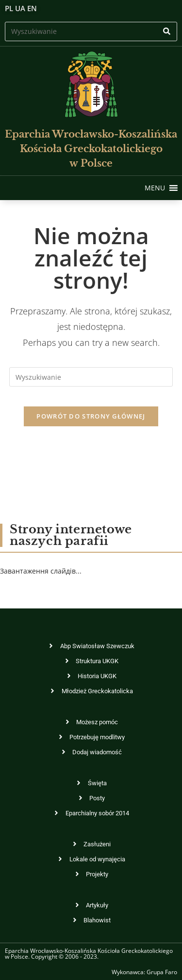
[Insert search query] (91, 31)
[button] (155, 188)
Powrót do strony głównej (91, 416)
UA (20, 8)
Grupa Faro (162, 972)
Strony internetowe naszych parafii (71, 535)
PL (9, 8)
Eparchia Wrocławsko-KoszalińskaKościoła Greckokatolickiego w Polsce (91, 149)
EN (32, 8)
